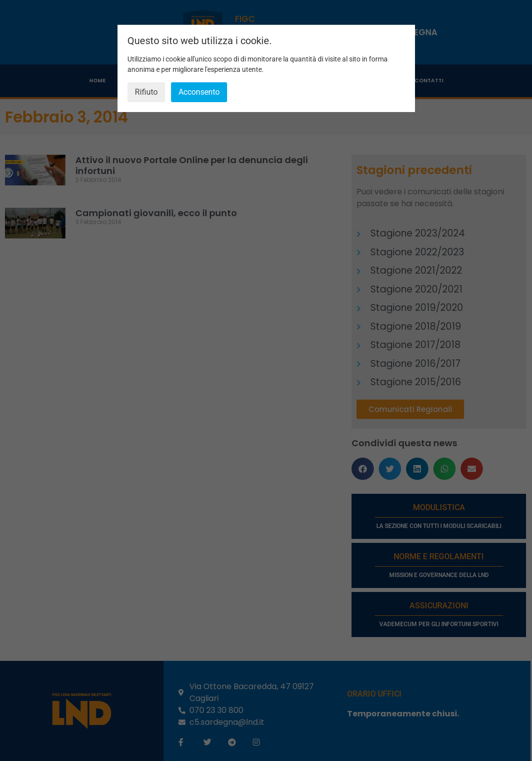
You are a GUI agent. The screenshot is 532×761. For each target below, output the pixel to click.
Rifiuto (146, 92)
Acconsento (199, 92)
